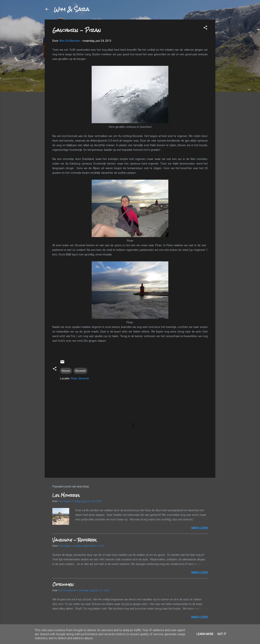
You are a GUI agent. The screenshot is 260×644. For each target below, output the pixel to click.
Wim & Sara (72, 9)
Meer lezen (200, 528)
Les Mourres (66, 495)
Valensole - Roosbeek (74, 540)
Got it (222, 634)
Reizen (66, 371)
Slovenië (80, 371)
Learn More (205, 634)
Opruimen (63, 584)
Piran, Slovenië (80, 378)
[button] (205, 28)
